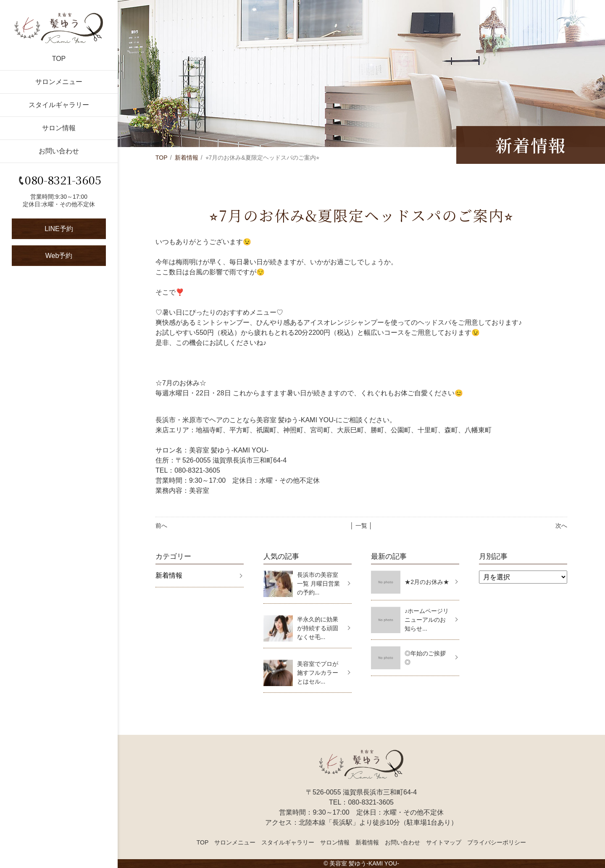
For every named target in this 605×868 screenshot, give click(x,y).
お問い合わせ (59, 151)
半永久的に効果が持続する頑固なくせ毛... (318, 628)
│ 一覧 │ (361, 526)
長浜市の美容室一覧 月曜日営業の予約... (318, 584)
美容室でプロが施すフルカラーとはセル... (318, 673)
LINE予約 (59, 229)
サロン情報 (59, 128)
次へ (561, 526)
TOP (59, 59)
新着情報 (187, 158)
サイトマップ (444, 842)
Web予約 (59, 256)
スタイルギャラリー (59, 105)
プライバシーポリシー (497, 842)
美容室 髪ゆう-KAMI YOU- (364, 863)
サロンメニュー (59, 82)
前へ (161, 526)
